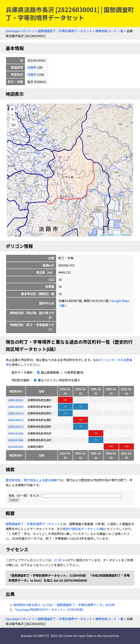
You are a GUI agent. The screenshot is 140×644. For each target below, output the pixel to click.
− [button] (12, 115)
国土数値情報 (48, 372)
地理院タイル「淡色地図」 (120, 235)
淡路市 (32, 75)
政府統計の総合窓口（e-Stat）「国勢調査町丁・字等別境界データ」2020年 (64, 605)
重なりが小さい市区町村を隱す (56, 380)
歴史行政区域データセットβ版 (83, 529)
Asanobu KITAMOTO (35, 636)
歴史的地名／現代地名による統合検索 (31, 480)
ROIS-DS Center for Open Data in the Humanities (85, 636)
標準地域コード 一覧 (109, 31)
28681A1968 (16, 433)
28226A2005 (16, 447)
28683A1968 (16, 440)
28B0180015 (16, 426)
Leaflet (102, 235)
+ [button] (12, 109)
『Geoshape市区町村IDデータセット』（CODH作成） (49, 609)
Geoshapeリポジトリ (20, 31)
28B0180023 (16, 420)
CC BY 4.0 (61, 560)
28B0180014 (16, 413)
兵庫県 (32, 67)
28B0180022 (16, 400)
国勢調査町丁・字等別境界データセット (65, 31)
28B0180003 (16, 407)
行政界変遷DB (72, 372)
